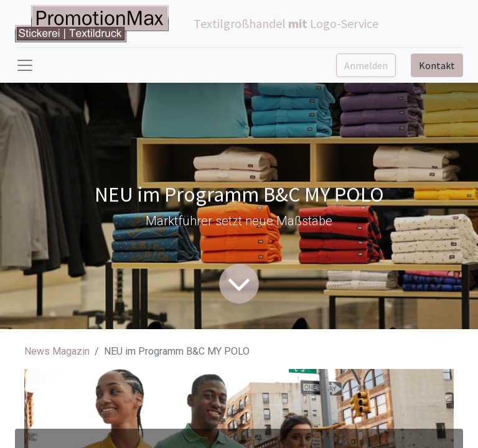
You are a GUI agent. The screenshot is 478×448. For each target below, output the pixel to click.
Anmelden (366, 65)
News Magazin (57, 351)
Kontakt (437, 65)
